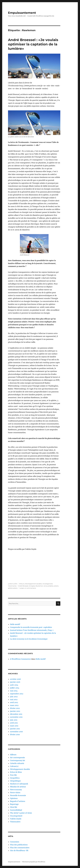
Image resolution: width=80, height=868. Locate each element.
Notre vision (15, 792)
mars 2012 (14, 705)
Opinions (14, 798)
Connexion (15, 842)
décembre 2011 (16, 714)
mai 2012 (14, 700)
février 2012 (15, 708)
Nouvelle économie (18, 795)
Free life (13, 775)
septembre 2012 (17, 694)
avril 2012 (14, 702)
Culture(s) (14, 766)
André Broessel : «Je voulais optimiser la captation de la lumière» (33, 44)
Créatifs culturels (17, 763)
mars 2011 (14, 726)
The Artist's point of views (21, 813)
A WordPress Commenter (20, 659)
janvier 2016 (15, 682)
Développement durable (33, 584)
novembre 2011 (16, 717)
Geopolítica (15, 778)
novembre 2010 (16, 732)
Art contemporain (17, 758)
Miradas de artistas (18, 787)
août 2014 (14, 685)
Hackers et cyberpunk (19, 784)
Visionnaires (12, 586)
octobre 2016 (15, 679)
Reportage (14, 804)
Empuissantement (22, 13)
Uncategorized (47, 584)
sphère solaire (13, 588)
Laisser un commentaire (28, 588)
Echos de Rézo (16, 772)
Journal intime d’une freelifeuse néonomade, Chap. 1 (32, 630)
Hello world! (15, 624)
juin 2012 (14, 697)
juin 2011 (14, 720)
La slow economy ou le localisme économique (29, 639)
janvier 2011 (15, 729)
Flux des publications (19, 845)
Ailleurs (22, 584)
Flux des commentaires (20, 848)
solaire (56, 586)
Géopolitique (15, 781)
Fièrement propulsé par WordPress (34, 862)
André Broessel (23, 586)
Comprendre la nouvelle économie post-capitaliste (31, 627)
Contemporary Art (18, 760)
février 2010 (15, 734)
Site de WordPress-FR (19, 851)
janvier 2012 (15, 711)
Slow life (14, 807)
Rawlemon (39, 586)
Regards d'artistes (18, 801)
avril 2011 (14, 723)
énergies (32, 586)
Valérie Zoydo (16, 819)
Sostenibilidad (16, 810)
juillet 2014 (15, 688)
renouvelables (48, 586)
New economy (16, 790)
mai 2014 (14, 691)
